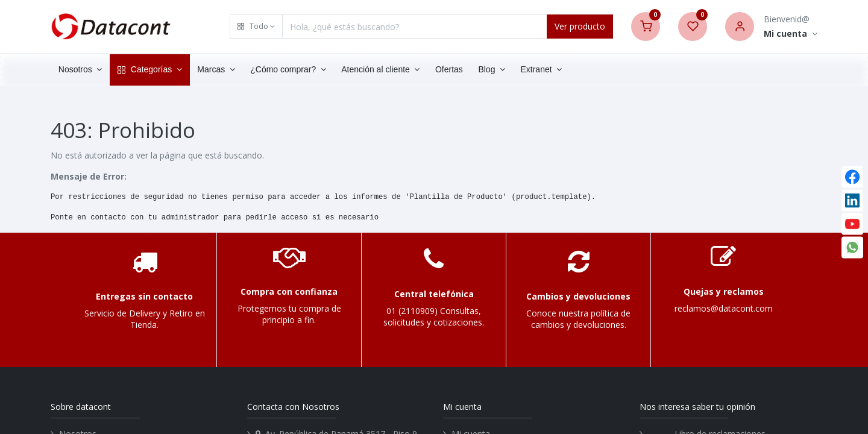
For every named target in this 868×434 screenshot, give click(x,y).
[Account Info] (791, 34)
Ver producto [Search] (580, 26)
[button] (256, 27)
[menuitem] (449, 70)
